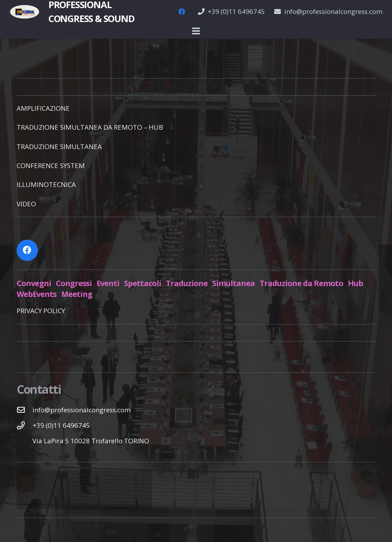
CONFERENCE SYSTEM (51, 166)
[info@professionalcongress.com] (25, 410)
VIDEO (26, 204)
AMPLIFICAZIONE (43, 108)
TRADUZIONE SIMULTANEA (59, 147)
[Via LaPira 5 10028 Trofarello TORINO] (25, 441)
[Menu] (196, 31)
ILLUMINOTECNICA (46, 184)
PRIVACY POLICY (41, 311)
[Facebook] (182, 12)
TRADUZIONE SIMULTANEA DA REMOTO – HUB (90, 127)
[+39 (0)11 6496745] (25, 425)
